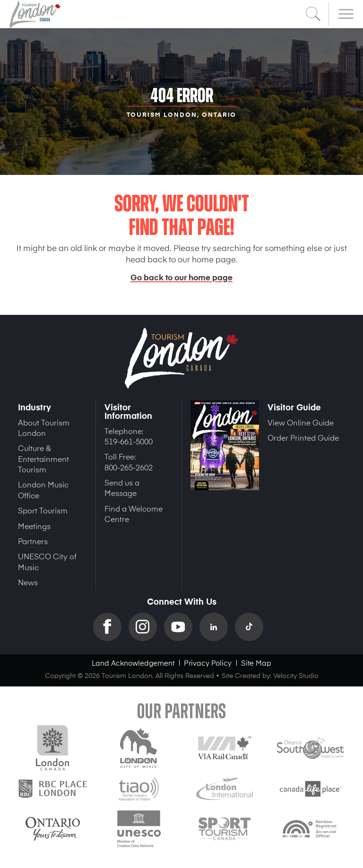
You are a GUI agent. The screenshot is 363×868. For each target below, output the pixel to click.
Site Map (256, 663)
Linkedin (217, 627)
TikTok (253, 627)
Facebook (111, 627)
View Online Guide (301, 422)
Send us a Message (122, 487)
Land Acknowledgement (133, 663)
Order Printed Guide (303, 437)
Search (313, 14)
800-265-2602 (129, 467)
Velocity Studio (296, 675)
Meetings (34, 526)
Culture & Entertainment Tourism (43, 458)
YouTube (182, 627)
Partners (33, 541)
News (28, 582)
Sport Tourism (43, 510)
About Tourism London (44, 427)
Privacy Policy (208, 663)
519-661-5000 (129, 441)
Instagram (146, 627)
